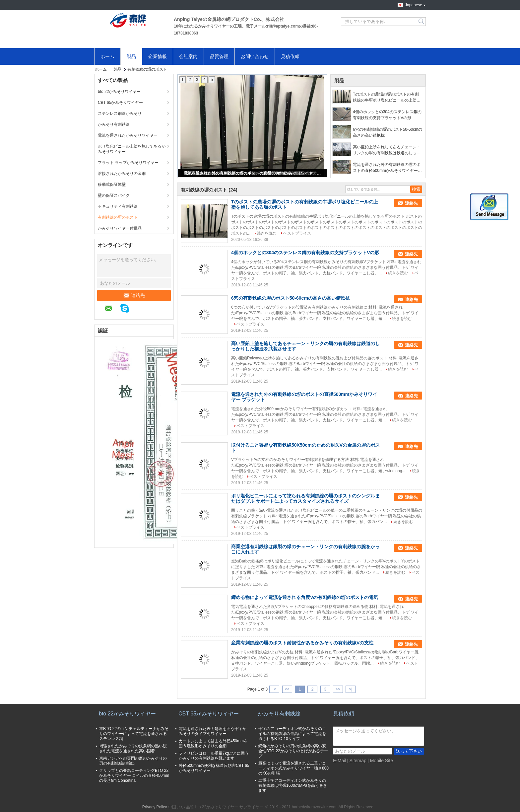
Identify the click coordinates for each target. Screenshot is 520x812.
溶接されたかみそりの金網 (122, 174)
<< (287, 689)
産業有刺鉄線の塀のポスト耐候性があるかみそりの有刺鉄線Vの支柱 (302, 643)
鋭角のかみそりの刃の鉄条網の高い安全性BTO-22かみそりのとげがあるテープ (293, 751)
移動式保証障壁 (112, 185)
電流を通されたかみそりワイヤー (128, 135)
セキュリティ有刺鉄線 (118, 206)
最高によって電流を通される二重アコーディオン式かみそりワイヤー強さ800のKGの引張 (293, 768)
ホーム (107, 56)
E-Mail (340, 761)
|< (274, 689)
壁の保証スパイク (114, 195)
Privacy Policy (155, 807)
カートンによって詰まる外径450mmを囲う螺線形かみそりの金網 (213, 743)
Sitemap (358, 761)
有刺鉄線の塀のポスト (118, 217)
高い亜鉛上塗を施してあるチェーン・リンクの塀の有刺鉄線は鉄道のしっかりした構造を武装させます (387, 150)
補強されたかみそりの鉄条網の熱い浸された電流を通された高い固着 (133, 748)
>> (338, 689)
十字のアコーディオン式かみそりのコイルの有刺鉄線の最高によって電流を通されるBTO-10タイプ (292, 734)
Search (422, 22)
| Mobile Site (380, 761)
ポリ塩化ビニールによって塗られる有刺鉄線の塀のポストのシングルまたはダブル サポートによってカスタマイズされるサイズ (305, 498)
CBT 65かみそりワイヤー (120, 103)
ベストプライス (297, 233)
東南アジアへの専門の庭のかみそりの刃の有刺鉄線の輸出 (133, 761)
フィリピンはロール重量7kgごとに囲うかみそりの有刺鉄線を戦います (214, 756)
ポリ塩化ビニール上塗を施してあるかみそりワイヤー (132, 149)
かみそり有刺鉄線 (114, 124)
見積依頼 (290, 56)
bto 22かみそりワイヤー (119, 92)
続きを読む (267, 233)
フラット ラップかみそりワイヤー (128, 163)
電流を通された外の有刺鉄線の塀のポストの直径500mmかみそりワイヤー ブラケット (253, 173)
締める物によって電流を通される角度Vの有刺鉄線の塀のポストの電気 (305, 597)
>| (351, 689)
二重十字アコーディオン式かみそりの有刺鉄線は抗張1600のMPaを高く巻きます (293, 785)
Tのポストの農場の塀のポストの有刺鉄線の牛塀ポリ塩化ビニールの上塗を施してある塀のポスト (387, 98)
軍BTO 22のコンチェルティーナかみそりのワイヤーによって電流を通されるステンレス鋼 (134, 734)
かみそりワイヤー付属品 (120, 228)
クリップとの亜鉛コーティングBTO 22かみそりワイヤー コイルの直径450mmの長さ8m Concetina (134, 775)
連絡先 (134, 295)
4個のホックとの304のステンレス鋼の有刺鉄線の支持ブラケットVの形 (387, 115)
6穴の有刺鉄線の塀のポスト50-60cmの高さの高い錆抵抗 (388, 132)
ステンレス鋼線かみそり (120, 113)
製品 (131, 56)
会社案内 (188, 56)
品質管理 (219, 56)
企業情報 (158, 56)
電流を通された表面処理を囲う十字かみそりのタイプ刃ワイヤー (213, 731)
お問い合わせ (255, 56)
